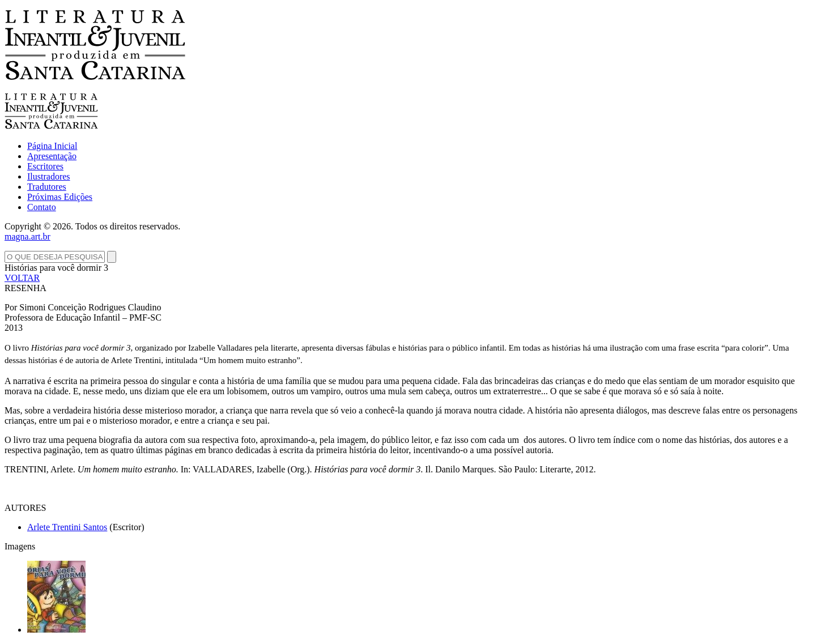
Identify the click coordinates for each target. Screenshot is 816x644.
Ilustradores (49, 176)
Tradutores (47, 187)
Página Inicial (52, 146)
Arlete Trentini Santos (67, 527)
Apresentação (52, 156)
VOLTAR (22, 278)
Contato (42, 207)
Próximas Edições (60, 197)
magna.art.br (27, 236)
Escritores (45, 166)
